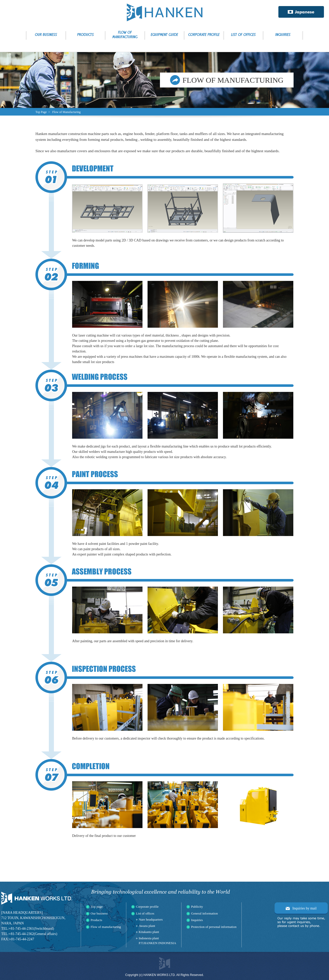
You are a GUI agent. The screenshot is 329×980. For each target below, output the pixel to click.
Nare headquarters (151, 919)
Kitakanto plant (149, 932)
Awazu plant (147, 926)
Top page (97, 907)
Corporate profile (147, 907)
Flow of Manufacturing (67, 112)
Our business (99, 913)
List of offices (145, 913)
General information (204, 913)
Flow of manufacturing (106, 927)
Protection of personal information (214, 927)
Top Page (41, 112)
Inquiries (197, 920)
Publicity (197, 907)
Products (96, 920)
